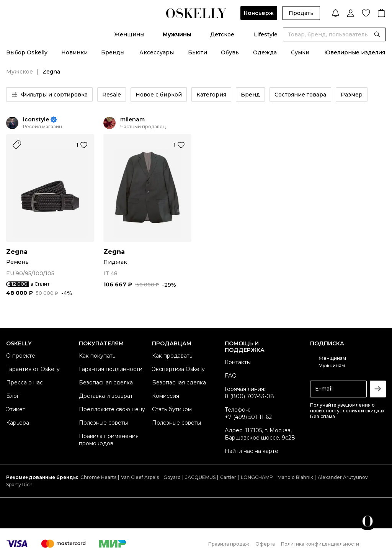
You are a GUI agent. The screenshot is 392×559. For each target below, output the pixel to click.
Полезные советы (103, 423)
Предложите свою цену (112, 409)
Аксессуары (157, 52)
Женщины (129, 34)
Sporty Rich (19, 485)
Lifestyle (266, 34)
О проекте (21, 356)
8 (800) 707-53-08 (249, 396)
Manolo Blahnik (295, 477)
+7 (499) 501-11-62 (248, 417)
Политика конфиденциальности (320, 544)
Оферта (265, 544)
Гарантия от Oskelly (33, 369)
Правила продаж (229, 544)
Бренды (113, 52)
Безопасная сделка (106, 382)
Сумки (300, 52)
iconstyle (36, 120)
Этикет (16, 409)
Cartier (228, 477)
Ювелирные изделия (355, 52)
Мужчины (177, 34)
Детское (222, 34)
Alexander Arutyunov (343, 477)
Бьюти (198, 52)
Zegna (17, 252)
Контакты (238, 362)
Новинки (74, 52)
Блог (13, 396)
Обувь (230, 52)
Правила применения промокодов (109, 440)
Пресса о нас (24, 382)
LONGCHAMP (257, 477)
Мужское (20, 72)
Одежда (265, 52)
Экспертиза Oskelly (178, 369)
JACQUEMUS (200, 477)
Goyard (172, 477)
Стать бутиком (172, 409)
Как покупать (97, 356)
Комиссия (166, 396)
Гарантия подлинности (111, 369)
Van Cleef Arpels (140, 477)
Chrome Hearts (98, 477)
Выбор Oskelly (27, 52)
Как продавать (172, 356)
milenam (132, 120)
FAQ (231, 376)
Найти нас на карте (252, 451)
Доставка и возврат (106, 396)
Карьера (18, 423)
